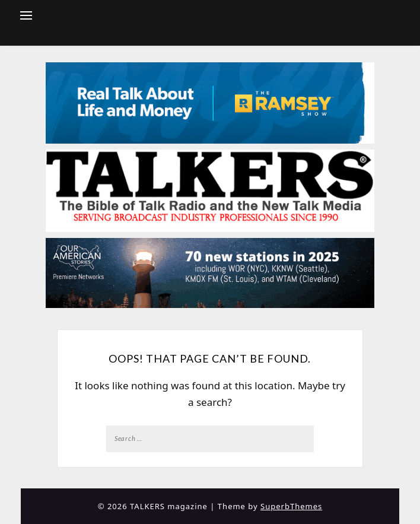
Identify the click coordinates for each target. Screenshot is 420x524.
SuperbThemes (291, 506)
